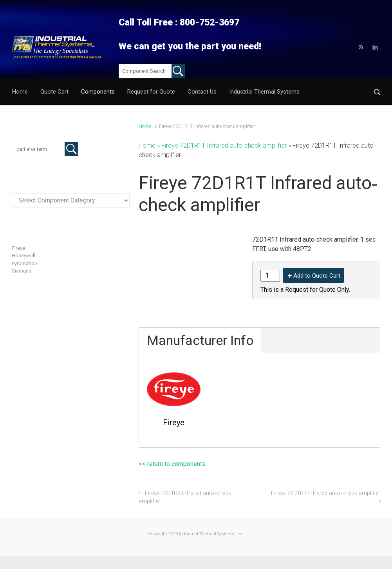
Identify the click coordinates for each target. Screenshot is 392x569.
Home (145, 126)
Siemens (22, 271)
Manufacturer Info (200, 340)
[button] (377, 92)
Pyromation (24, 263)
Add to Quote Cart (317, 276)
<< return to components (172, 464)
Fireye (18, 248)
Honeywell (23, 256)
